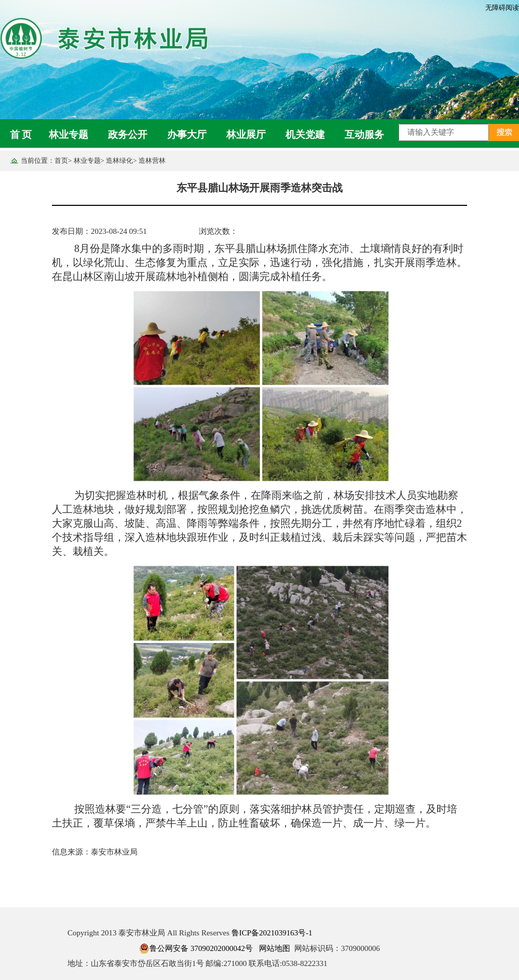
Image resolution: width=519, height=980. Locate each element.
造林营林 (152, 160)
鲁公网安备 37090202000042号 (196, 948)
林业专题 (69, 135)
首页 (61, 160)
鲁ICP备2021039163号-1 (272, 933)
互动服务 (364, 135)
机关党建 (305, 135)
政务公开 (128, 135)
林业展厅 (246, 135)
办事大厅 (187, 135)
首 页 (21, 135)
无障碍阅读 (502, 8)
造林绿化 (119, 160)
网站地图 (275, 948)
